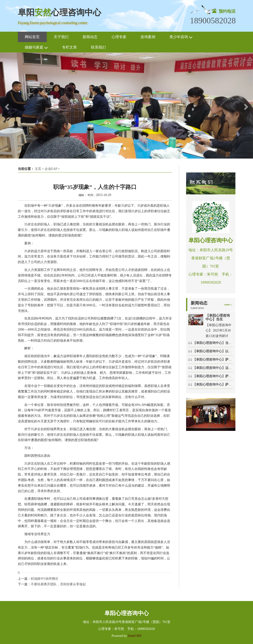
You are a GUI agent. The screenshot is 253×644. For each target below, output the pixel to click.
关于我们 (61, 37)
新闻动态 (90, 37)
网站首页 (32, 37)
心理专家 (119, 37)
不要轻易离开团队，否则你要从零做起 (58, 584)
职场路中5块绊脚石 (45, 579)
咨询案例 (148, 37)
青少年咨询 (181, 37)
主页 (38, 169)
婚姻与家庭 (36, 48)
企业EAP (51, 169)
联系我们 (98, 47)
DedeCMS (134, 636)
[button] (6, 106)
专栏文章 (69, 47)
